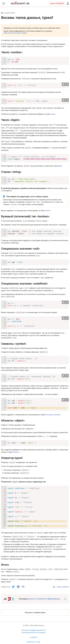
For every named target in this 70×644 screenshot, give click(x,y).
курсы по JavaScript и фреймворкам (44, 595)
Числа (53, 114)
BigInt (60, 165)
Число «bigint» (11, 120)
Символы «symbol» (14, 342)
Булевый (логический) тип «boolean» (25, 215)
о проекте (34, 633)
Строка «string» (11, 171)
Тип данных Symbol (53, 412)
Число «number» (12, 52)
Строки (48, 210)
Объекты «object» (13, 418)
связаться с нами (33, 638)
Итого (5, 561)
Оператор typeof (12, 456)
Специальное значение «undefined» (24, 282)
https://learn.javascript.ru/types (15, 33)
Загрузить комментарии (35, 609)
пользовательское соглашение (34, 629)
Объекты (16, 450)
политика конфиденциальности (33, 626)
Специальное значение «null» (21, 248)
